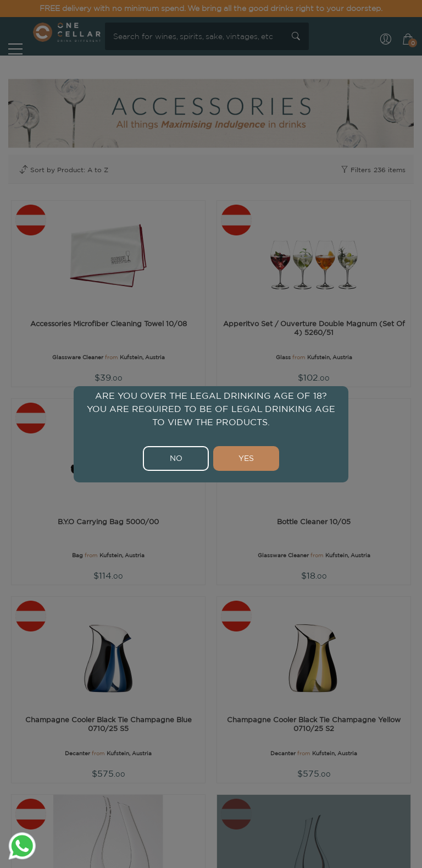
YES (246, 458)
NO (176, 458)
